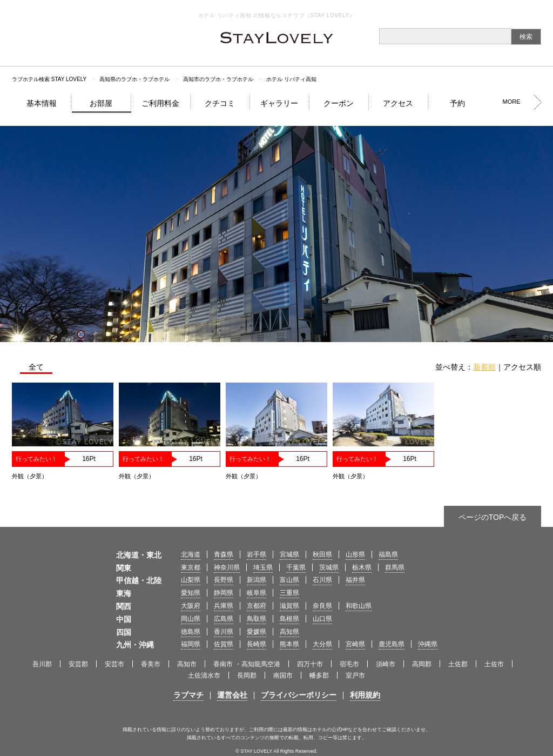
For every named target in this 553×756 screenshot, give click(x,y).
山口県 (322, 619)
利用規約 (365, 695)
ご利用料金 (160, 103)
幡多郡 (319, 675)
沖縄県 (428, 644)
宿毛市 (349, 664)
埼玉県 (263, 567)
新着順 (484, 367)
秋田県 (322, 554)
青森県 (224, 554)
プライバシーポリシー (299, 695)
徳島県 (191, 632)
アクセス (398, 103)
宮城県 (289, 554)
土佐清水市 (204, 675)
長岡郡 (247, 675)
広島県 (224, 619)
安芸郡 (78, 664)
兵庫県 (224, 606)
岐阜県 (257, 593)
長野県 (224, 580)
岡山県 (191, 619)
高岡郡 (422, 664)
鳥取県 (257, 619)
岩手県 (257, 554)
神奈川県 (227, 567)
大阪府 (191, 606)
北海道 (191, 554)
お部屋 (101, 103)
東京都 (191, 567)
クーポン (339, 103)
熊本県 (289, 644)
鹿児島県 (392, 644)
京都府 (257, 606)
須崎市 (386, 664)
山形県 (355, 554)
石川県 (322, 580)
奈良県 (322, 606)
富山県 (289, 580)
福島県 (388, 554)
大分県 (322, 644)
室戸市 (355, 675)
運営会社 (232, 695)
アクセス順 (522, 367)
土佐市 (494, 664)
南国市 (283, 675)
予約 (457, 103)
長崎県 (257, 644)
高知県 (289, 632)
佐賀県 (224, 644)
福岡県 (191, 644)
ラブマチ (188, 695)
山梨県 (191, 580)
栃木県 (362, 567)
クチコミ (220, 103)
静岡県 (224, 593)
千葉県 (296, 567)
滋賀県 (289, 606)
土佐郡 (458, 664)
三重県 (289, 593)
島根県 (289, 619)
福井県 (355, 580)
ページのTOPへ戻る (493, 517)
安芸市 (114, 664)
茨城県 (329, 567)
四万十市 (310, 664)
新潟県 (257, 580)
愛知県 (191, 593)
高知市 (187, 664)
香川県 (224, 632)
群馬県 (395, 567)
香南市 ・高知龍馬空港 (247, 664)
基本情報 (42, 103)
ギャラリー (279, 103)
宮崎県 (355, 644)
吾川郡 (42, 664)
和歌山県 (359, 606)
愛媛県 (257, 632)
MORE (512, 102)
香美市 (151, 664)
